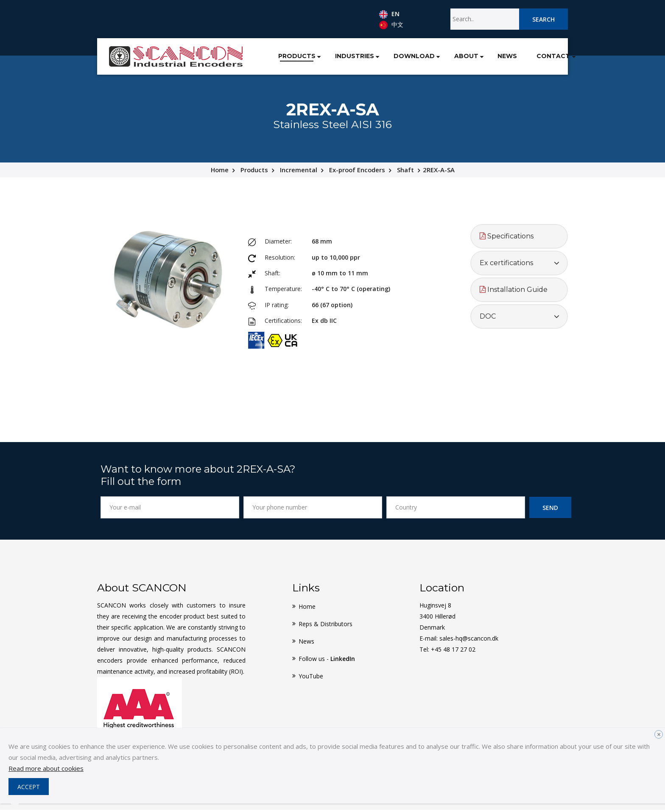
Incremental (299, 172)
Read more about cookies (46, 768)
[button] (297, 57)
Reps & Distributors (326, 626)
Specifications (507, 239)
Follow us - (327, 661)
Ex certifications (506, 265)
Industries (334, 57)
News (490, 57)
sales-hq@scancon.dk (469, 640)
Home (219, 172)
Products (274, 57)
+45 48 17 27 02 (453, 651)
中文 (391, 25)
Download (395, 57)
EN (389, 14)
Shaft (407, 172)
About (448, 57)
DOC (488, 319)
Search (543, 19)
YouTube (311, 678)
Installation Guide (514, 292)
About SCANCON (142, 590)
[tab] (519, 239)
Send (550, 510)
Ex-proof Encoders (358, 172)
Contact (537, 57)
